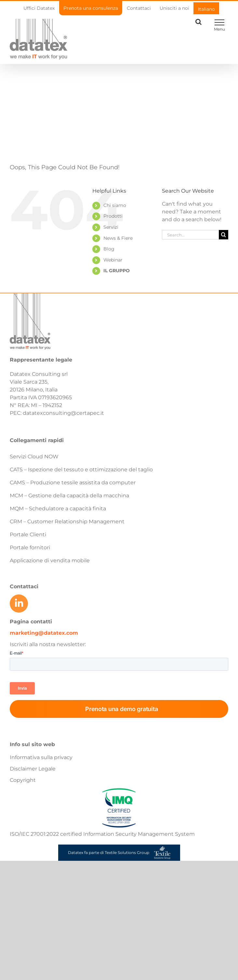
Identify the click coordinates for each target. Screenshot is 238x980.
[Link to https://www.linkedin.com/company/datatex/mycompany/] (19, 604)
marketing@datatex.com (44, 633)
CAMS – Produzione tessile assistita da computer (73, 483)
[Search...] (190, 235)
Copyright (23, 780)
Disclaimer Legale (33, 769)
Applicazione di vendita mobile (50, 560)
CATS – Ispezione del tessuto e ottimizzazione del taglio (81, 470)
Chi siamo (115, 205)
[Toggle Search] (198, 22)
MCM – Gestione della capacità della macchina (69, 496)
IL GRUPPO (117, 271)
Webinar (113, 260)
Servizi (111, 227)
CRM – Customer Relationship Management (67, 522)
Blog (109, 249)
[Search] (224, 235)
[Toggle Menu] (219, 22)
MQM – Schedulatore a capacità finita (58, 509)
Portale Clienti (28, 535)
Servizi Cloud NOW (34, 457)
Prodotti (113, 216)
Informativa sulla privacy (41, 757)
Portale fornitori (30, 547)
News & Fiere (118, 238)
